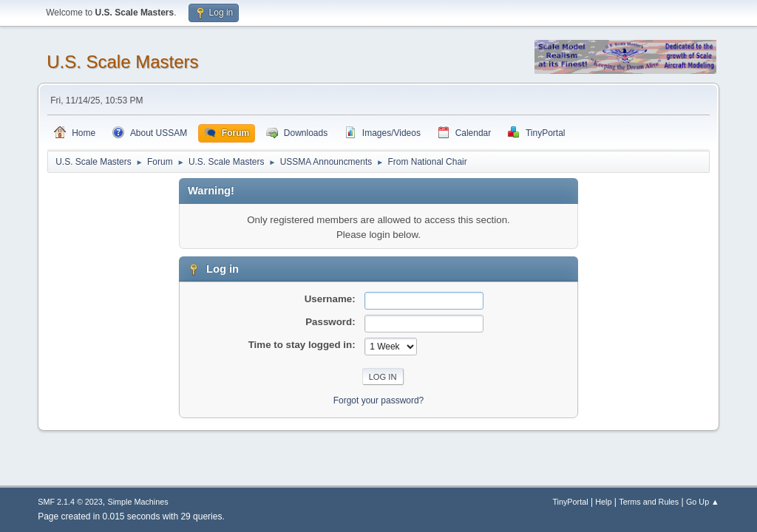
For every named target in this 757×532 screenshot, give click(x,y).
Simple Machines (138, 502)
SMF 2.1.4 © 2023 (70, 502)
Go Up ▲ (703, 502)
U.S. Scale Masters (122, 62)
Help (603, 502)
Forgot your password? (379, 400)
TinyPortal (570, 502)
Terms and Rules (649, 502)
